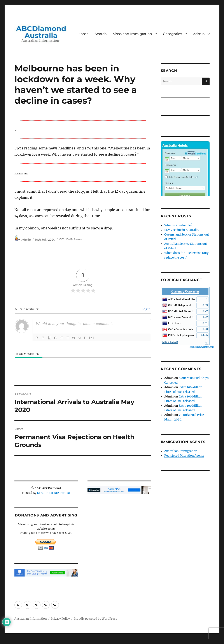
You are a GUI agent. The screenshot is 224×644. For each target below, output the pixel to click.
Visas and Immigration (132, 34)
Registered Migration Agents (184, 456)
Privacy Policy (60, 619)
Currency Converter (185, 291)
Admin (199, 34)
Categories (172, 34)
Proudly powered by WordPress (95, 619)
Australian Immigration (181, 451)
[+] (92, 338)
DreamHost (45, 493)
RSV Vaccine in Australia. (182, 230)
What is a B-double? (178, 225)
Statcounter (10, 641)
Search (101, 34)
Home (83, 34)
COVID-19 (66, 240)
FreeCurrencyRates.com (201, 347)
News (78, 240)
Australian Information (31, 619)
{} (86, 338)
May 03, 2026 (170, 342)
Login (146, 309)
